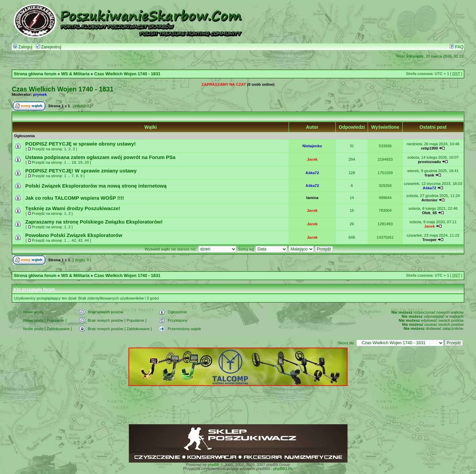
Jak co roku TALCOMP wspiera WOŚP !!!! (75, 198)
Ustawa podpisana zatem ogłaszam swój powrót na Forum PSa (100, 157)
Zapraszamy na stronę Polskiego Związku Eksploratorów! (94, 222)
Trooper (429, 240)
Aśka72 (312, 173)
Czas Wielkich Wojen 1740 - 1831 (127, 74)
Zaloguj (23, 47)
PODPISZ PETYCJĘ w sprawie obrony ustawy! (81, 144)
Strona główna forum (35, 74)
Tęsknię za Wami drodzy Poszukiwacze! (73, 208)
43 (80, 240)
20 (87, 162)
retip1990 (429, 148)
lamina (312, 198)
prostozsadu (429, 162)
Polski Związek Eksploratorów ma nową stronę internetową (96, 186)
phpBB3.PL (283, 469)
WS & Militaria (75, 74)
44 (87, 240)
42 (74, 240)
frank (430, 175)
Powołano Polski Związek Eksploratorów (74, 235)
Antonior (430, 200)
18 (74, 162)
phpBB (213, 465)
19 (80, 162)
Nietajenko (312, 146)
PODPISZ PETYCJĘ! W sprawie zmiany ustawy (81, 171)
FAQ (457, 47)
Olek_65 (430, 213)
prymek (40, 94)
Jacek (312, 159)
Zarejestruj (49, 47)
